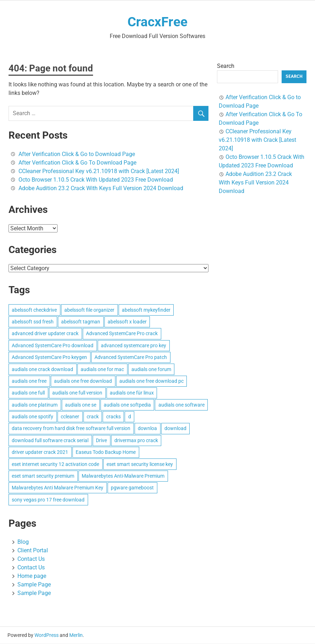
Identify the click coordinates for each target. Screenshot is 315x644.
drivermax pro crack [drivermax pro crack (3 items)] (136, 441)
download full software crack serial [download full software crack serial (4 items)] (50, 441)
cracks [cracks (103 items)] (113, 417)
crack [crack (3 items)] (93, 417)
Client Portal (33, 551)
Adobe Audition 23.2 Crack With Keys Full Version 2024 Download (101, 189)
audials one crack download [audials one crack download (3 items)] (42, 370)
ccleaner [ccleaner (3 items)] (70, 417)
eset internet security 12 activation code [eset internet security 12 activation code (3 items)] (55, 465)
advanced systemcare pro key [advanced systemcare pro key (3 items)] (134, 346)
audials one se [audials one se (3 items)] (81, 405)
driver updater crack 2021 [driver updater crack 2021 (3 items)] (40, 452)
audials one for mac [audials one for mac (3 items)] (102, 370)
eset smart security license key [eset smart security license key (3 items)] (140, 465)
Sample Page (34, 585)
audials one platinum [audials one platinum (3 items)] (35, 405)
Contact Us (31, 559)
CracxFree (158, 22)
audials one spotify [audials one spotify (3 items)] (32, 417)
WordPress (47, 635)
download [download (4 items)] (175, 429)
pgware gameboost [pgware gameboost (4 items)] (132, 488)
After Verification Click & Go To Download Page (77, 163)
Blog (23, 542)
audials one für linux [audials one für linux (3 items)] (132, 393)
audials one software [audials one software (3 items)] (181, 405)
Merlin (76, 635)
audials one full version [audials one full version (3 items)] (77, 393)
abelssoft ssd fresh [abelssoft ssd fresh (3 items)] (33, 322)
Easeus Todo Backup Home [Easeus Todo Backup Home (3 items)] (106, 452)
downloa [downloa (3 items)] (147, 429)
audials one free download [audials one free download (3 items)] (83, 381)
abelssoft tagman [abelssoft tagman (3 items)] (81, 322)
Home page (32, 576)
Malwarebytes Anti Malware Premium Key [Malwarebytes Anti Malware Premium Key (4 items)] (58, 488)
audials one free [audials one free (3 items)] (29, 381)
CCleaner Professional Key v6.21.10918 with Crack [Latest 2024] (99, 171)
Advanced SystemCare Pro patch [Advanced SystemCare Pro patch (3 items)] (131, 358)
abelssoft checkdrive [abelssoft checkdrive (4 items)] (34, 310)
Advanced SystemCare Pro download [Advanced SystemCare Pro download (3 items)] (53, 346)
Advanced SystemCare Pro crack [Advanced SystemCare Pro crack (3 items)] (122, 334)
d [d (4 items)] (130, 417)
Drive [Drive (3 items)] (101, 441)
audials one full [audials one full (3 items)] (28, 393)
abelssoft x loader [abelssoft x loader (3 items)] (127, 322)
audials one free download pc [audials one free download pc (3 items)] (151, 381)
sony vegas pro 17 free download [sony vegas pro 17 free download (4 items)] (48, 500)
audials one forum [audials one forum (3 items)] (151, 370)
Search (226, 66)
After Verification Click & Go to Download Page (77, 154)
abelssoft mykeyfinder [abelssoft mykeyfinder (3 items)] (146, 310)
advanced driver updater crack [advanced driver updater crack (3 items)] (45, 334)
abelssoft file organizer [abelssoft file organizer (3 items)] (89, 310)
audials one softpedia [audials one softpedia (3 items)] (127, 405)
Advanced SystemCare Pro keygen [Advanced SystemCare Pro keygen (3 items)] (49, 358)
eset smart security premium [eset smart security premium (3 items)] (43, 476)
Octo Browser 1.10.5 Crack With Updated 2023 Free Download (96, 180)
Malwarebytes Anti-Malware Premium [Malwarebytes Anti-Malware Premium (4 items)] (123, 476)
